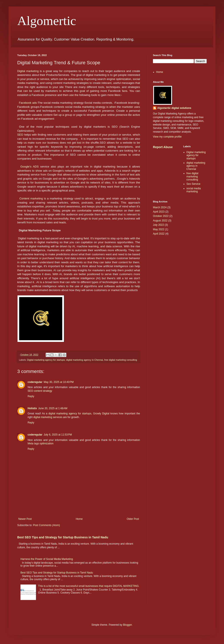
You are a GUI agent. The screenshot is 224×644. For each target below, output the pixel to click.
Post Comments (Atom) (46, 525)
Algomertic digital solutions (174, 108)
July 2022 (158, 225)
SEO (20, 135)
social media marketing (194, 190)
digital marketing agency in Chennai (85, 360)
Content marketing (31, 198)
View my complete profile (167, 137)
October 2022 (161, 216)
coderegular (35, 382)
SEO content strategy (40, 391)
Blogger (127, 625)
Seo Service (194, 184)
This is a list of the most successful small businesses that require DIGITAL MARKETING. (89, 586)
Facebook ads (28, 103)
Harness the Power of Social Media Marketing (47, 559)
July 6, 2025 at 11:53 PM (58, 435)
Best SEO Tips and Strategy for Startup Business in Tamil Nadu (63, 537)
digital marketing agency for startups (70, 414)
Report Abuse (163, 147)
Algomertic (47, 21)
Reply (31, 396)
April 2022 (159, 234)
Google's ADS (29, 167)
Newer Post (25, 519)
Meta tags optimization (40, 443)
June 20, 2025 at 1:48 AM (53, 408)
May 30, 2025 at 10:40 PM (59, 382)
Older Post (133, 519)
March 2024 (160, 207)
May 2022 (159, 229)
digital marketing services (48, 417)
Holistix (32, 408)
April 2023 (159, 212)
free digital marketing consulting (121, 360)
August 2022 (160, 221)
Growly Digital (101, 414)
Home (79, 519)
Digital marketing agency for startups (46, 360)
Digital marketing (28, 71)
